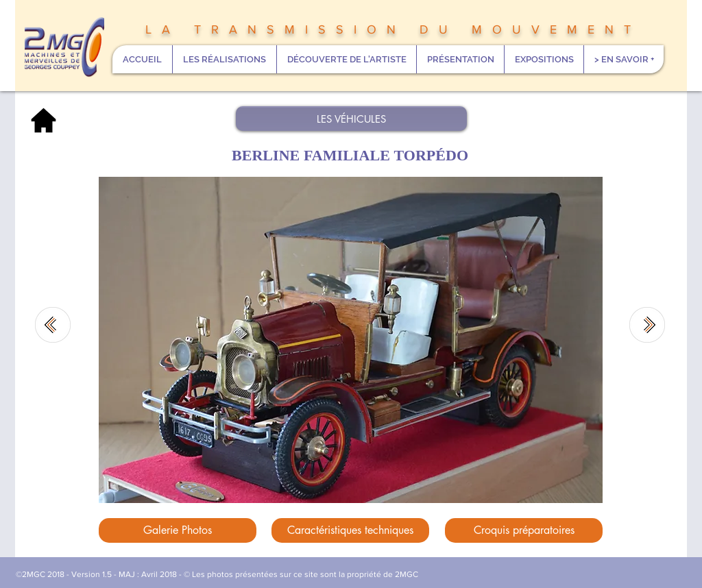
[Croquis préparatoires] (524, 530)
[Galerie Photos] (178, 530)
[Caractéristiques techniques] (350, 530)
